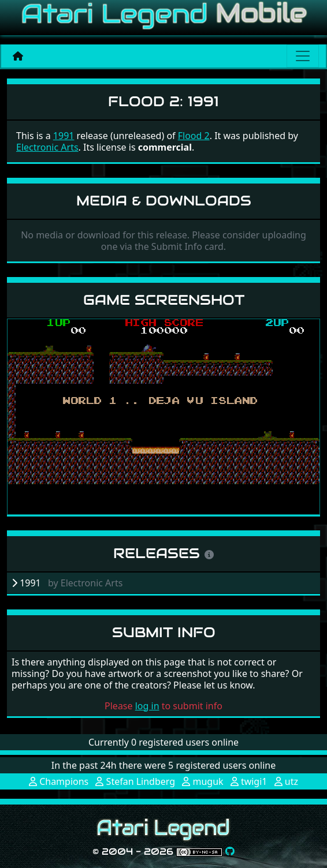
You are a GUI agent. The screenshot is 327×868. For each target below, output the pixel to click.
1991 (64, 136)
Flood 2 (194, 136)
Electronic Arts (47, 147)
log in (147, 706)
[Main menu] (303, 56)
